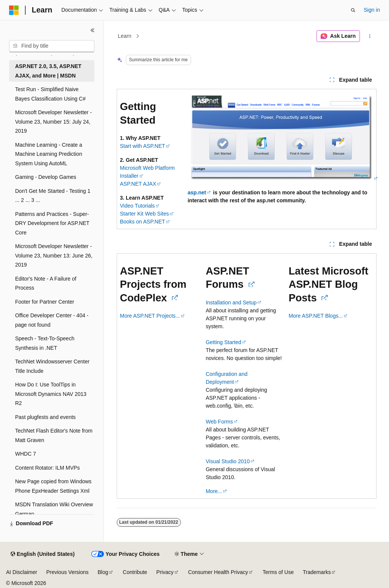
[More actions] (370, 36)
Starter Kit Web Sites (145, 214)
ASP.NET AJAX (138, 184)
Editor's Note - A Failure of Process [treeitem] (46, 283)
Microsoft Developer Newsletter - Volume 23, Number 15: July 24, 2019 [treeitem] (53, 122)
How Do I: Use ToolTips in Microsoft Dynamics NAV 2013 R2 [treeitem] (51, 394)
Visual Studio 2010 (228, 461)
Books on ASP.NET (143, 222)
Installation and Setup (231, 303)
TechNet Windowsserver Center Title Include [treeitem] (52, 366)
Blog (103, 572)
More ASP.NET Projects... (150, 316)
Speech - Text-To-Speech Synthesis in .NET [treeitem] (45, 343)
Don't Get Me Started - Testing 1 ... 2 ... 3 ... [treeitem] (53, 196)
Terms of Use (278, 572)
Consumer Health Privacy (218, 572)
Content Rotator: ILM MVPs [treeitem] (47, 468)
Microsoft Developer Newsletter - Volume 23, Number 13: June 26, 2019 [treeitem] (54, 255)
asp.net (197, 192)
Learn (125, 36)
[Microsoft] (14, 10)
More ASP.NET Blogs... (316, 316)
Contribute (135, 572)
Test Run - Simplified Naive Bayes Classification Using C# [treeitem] (50, 94)
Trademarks (317, 572)
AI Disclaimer (22, 572)
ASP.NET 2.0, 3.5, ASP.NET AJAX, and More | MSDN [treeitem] (48, 71)
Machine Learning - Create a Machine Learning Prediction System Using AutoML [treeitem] (49, 154)
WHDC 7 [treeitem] (25, 454)
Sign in (372, 10)
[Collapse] (93, 30)
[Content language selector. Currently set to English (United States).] (42, 554)
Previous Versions (67, 572)
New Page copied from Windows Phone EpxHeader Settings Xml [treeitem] (53, 486)
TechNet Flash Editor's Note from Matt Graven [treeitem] (54, 435)
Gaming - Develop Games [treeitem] (46, 177)
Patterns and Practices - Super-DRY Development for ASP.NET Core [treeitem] (52, 223)
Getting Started (224, 342)
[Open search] (353, 10)
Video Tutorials (137, 206)
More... (214, 491)
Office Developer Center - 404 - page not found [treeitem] (52, 320)
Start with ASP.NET (143, 146)
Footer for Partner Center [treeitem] (45, 302)
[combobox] (52, 46)
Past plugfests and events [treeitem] (45, 417)
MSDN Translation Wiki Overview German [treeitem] (54, 509)
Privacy (165, 572)
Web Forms (219, 422)
